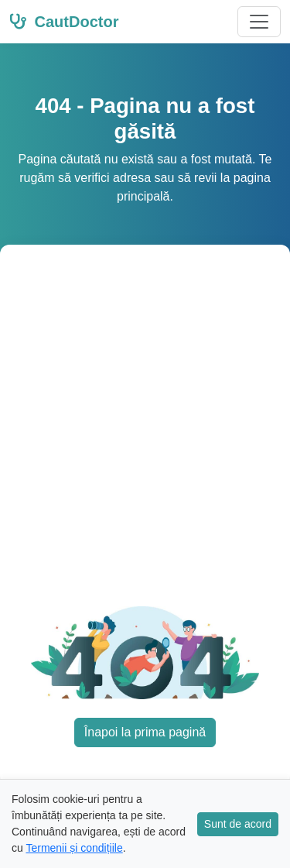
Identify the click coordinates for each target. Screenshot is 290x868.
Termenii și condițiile (74, 848)
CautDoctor (64, 22)
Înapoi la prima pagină (145, 732)
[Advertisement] (145, 435)
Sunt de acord (238, 824)
